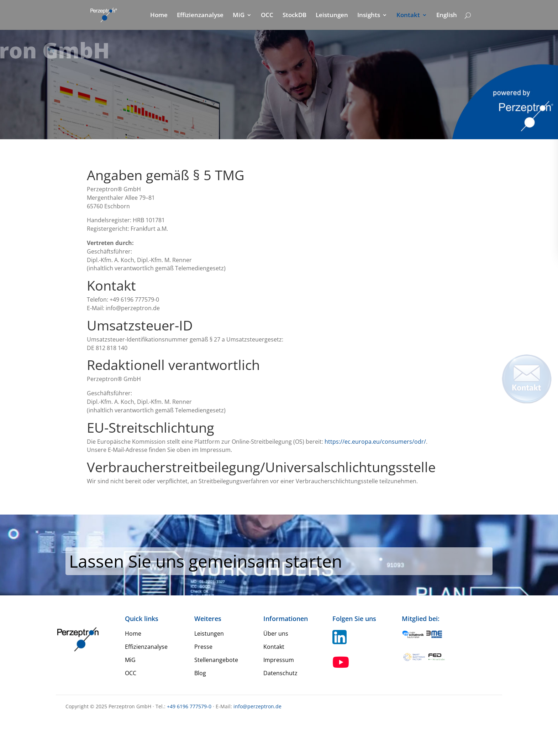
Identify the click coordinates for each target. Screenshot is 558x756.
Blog (200, 673)
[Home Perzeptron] (108, 14)
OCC (267, 16)
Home (159, 16)
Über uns (276, 634)
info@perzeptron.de (257, 706)
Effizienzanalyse (200, 16)
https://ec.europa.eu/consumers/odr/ (375, 442)
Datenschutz (280, 673)
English (447, 16)
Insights (369, 16)
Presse (203, 647)
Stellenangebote (216, 660)
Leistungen (332, 16)
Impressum (279, 660)
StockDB (294, 16)
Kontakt (408, 16)
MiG (239, 16)
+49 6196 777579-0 (189, 706)
